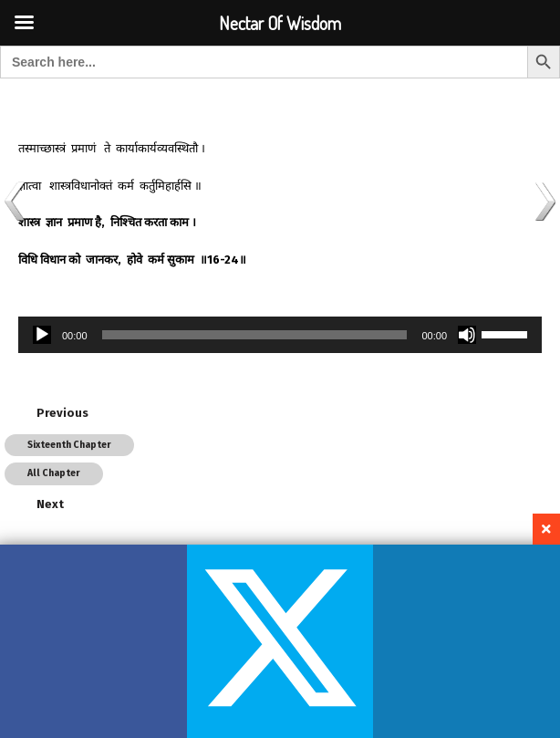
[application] (280, 335)
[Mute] (467, 335)
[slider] (255, 335)
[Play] (42, 335)
